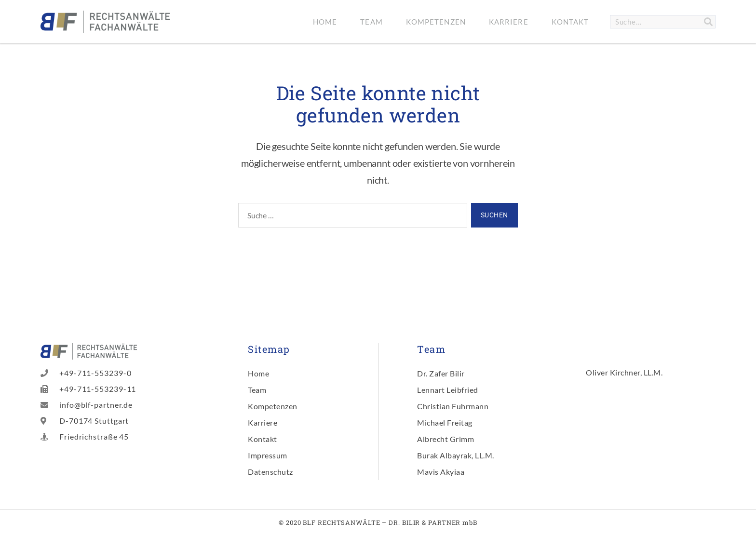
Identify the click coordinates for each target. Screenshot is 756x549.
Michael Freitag (445, 422)
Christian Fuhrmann (453, 406)
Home (325, 22)
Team (371, 22)
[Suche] (708, 22)
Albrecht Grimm (445, 439)
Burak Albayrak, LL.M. (456, 455)
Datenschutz (270, 472)
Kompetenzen (436, 22)
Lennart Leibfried (448, 390)
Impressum (268, 455)
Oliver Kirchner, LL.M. (624, 372)
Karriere (509, 22)
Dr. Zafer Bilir (441, 373)
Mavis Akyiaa (441, 472)
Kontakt (570, 22)
